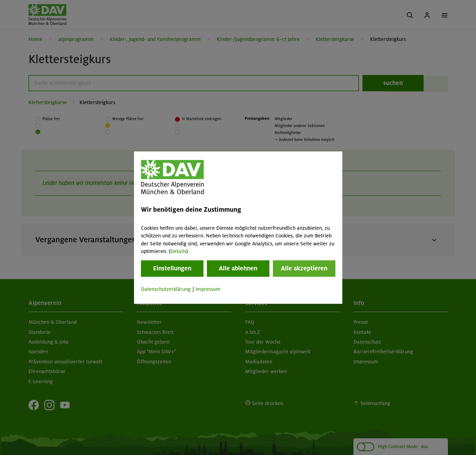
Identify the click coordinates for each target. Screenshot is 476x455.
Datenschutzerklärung (166, 289)
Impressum (208, 289)
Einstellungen (172, 269)
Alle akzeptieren (304, 269)
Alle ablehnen (238, 269)
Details (178, 251)
